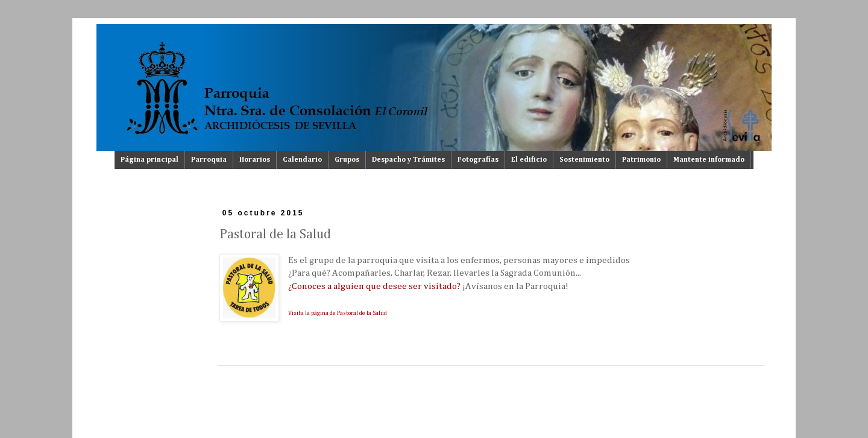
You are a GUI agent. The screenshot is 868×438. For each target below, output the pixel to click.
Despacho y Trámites (408, 160)
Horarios (255, 160)
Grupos (347, 160)
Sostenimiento (584, 160)
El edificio (529, 160)
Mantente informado (709, 160)
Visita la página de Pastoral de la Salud (338, 313)
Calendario (302, 160)
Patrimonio (641, 160)
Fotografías (478, 160)
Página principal (149, 160)
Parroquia (209, 160)
